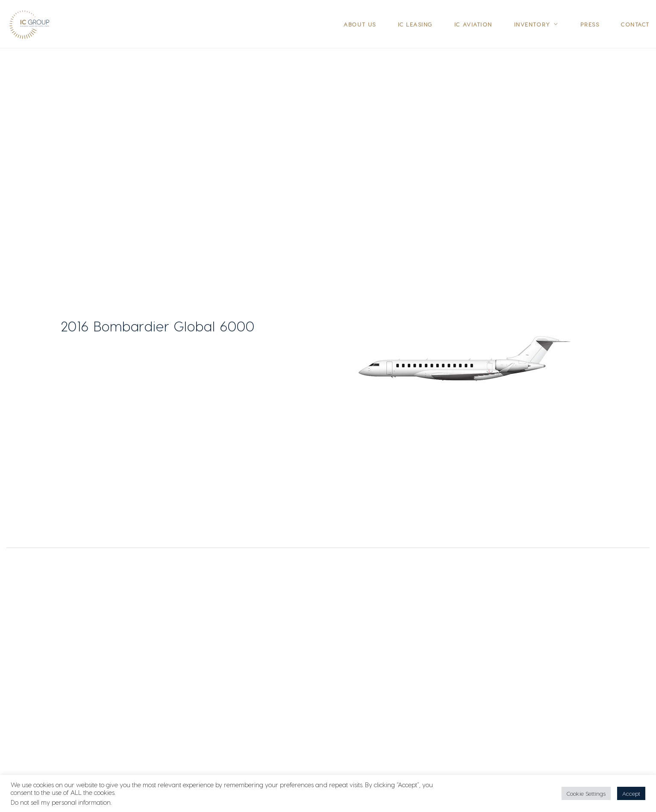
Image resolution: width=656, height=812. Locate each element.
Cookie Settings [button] (586, 793)
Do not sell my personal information (61, 802)
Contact (635, 24)
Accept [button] (631, 793)
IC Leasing (415, 24)
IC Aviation (473, 24)
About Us (360, 24)
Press (590, 24)
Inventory (532, 24)
